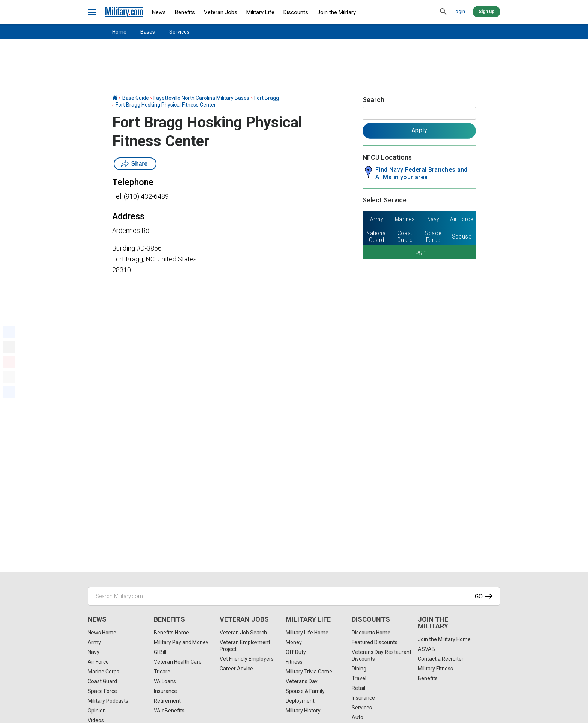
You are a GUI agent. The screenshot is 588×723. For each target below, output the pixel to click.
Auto (358, 717)
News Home (102, 633)
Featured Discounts (375, 642)
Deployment (300, 701)
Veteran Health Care (178, 662)
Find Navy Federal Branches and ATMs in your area (421, 173)
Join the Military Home (444, 639)
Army (94, 642)
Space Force (102, 691)
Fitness (294, 662)
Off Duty (296, 652)
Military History (303, 711)
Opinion (97, 711)
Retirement (167, 701)
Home (119, 32)
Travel (359, 678)
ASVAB (426, 649)
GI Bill (160, 652)
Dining (359, 669)
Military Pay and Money (181, 642)
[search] (443, 12)
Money (294, 642)
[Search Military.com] (294, 596)
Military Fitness (435, 669)
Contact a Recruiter (441, 659)
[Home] (115, 98)
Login (459, 11)
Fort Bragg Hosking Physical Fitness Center (166, 105)
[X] (9, 347)
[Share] (9, 392)
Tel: (117, 196)
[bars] (92, 12)
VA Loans (165, 681)
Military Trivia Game (309, 672)
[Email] (9, 377)
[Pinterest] (9, 362)
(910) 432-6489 (146, 196)
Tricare (162, 672)
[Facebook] (9, 332)
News (159, 12)
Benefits (185, 12)
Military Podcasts (108, 701)
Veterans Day (302, 681)
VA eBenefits (169, 711)
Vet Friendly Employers (247, 659)
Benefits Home (171, 633)
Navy (94, 652)
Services (179, 32)
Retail (358, 688)
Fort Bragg (267, 98)
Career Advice (236, 669)
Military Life (260, 12)
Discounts (296, 12)
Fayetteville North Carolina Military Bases (201, 98)
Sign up (486, 12)
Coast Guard (102, 681)
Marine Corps (103, 672)
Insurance (165, 691)
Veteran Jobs (221, 12)
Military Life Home (307, 633)
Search (373, 100)
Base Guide (136, 98)
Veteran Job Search (243, 633)
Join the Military (337, 12)
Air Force (98, 662)
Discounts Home (371, 633)
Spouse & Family (305, 691)
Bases (148, 32)
